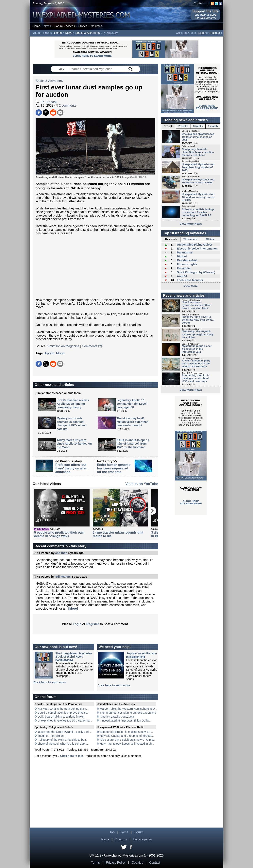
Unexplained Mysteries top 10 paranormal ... (65, 721)
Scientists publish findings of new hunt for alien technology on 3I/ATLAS (198, 212)
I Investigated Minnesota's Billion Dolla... (125, 721)
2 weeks (183, 126)
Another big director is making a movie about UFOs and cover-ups (196, 378)
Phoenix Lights (187, 264)
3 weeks (198, 126)
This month (190, 239)
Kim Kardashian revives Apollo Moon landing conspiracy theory (73, 404)
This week (171, 239)
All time (210, 239)
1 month (213, 126)
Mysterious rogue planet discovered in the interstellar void (197, 349)
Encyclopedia (142, 839)
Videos (71, 26)
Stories (83, 26)
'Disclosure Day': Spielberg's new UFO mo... (128, 740)
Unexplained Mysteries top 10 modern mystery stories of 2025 (198, 197)
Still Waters (63, 577)
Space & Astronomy (88, 33)
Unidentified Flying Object (194, 245)
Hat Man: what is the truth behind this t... (63, 709)
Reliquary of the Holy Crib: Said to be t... (63, 740)
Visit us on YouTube (142, 484)
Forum (59, 26)
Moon (60, 353)
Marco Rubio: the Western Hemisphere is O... (128, 709)
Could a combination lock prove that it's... (63, 713)
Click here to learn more (50, 682)
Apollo (49, 353)
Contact (199, 3)
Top (112, 832)
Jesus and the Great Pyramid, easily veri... (64, 732)
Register (215, 33)
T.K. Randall (49, 102)
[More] (73, 609)
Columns (97, 26)
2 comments (66, 106)
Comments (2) (92, 346)
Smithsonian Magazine (63, 346)
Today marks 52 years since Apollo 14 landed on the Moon (74, 444)
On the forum (45, 697)
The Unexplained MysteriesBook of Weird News (74, 655)
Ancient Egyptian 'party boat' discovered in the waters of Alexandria (196, 364)
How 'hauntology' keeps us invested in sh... (127, 744)
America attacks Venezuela (117, 717)
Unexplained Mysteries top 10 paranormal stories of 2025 (198, 137)
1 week (169, 126)
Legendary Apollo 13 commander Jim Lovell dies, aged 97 (132, 404)
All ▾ (62, 69)
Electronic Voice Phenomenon (197, 249)
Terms (95, 863)
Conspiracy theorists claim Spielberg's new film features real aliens (198, 152)
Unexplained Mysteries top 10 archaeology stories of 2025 (198, 167)
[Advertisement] (95, 267)
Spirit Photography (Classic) (196, 272)
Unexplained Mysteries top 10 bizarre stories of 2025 (198, 181)
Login (202, 33)
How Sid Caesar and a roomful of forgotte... (127, 736)
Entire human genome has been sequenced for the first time (114, 468)
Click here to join (72, 756)
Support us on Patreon (142, 653)
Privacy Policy (116, 863)
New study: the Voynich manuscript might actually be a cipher (198, 334)
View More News (191, 224)
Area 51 (182, 276)
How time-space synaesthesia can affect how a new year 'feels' (196, 305)
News (47, 26)
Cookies (137, 863)
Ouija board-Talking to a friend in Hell (61, 717)
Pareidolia (184, 268)
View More (191, 286)
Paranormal (185, 252)
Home (36, 26)
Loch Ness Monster (190, 280)
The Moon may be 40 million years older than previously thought (133, 422)
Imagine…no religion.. (51, 736)
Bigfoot (182, 256)
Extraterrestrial (187, 260)
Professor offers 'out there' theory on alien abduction (71, 468)
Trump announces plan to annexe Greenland (128, 713)
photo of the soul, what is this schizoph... (63, 744)
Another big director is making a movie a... (126, 732)
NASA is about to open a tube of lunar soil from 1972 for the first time (133, 444)
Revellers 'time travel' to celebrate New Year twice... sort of (198, 320)
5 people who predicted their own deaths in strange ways (59, 534)
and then (61, 553)
